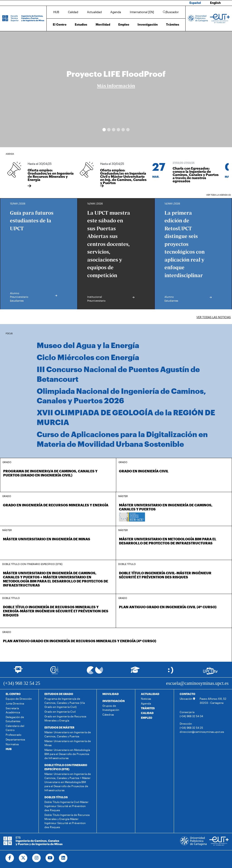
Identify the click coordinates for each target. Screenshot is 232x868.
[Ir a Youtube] (50, 858)
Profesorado (13, 735)
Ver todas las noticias (214, 317)
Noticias (146, 699)
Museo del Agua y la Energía (88, 345)
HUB (56, 12)
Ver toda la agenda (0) (219, 195)
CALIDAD (147, 713)
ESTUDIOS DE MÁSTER (59, 727)
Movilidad (103, 24)
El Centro (60, 24)
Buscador (171, 12)
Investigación (148, 24)
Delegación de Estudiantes (15, 719)
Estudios (81, 24)
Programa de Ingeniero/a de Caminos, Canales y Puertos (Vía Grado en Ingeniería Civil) (65, 703)
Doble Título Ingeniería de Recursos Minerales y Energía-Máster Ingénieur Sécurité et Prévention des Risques (67, 821)
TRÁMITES (148, 708)
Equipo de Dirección (19, 699)
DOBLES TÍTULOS (56, 797)
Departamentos (15, 739)
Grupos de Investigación (111, 708)
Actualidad (94, 12)
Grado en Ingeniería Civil (60, 712)
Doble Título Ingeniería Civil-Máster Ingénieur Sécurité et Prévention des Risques (66, 806)
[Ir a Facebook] (10, 858)
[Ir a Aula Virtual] (135, 672)
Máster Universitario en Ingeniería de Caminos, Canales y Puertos (68, 734)
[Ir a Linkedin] (63, 858)
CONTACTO (187, 694)
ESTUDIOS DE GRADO (59, 694)
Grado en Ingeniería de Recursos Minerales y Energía (65, 718)
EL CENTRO (13, 694)
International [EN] (142, 12)
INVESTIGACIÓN (114, 701)
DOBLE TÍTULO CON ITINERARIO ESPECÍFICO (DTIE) (66, 767)
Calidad (73, 12)
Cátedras (108, 714)
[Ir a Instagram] (37, 858)
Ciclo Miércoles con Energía (88, 357)
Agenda (116, 12)
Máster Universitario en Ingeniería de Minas (68, 743)
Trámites (173, 24)
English (215, 3)
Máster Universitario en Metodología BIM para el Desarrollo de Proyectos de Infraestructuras (67, 754)
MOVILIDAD (111, 694)
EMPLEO (147, 718)
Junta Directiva (15, 703)
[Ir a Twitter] (23, 858)
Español (195, 3)
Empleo (124, 24)
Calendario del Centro (15, 728)
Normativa (12, 744)
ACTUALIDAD (150, 694)
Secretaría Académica (13, 710)
